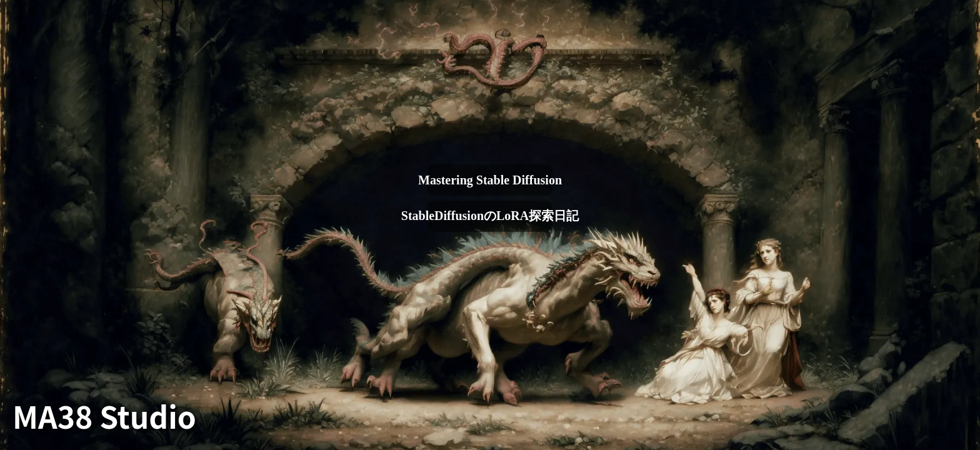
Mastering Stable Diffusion (490, 180)
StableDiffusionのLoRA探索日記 (490, 216)
